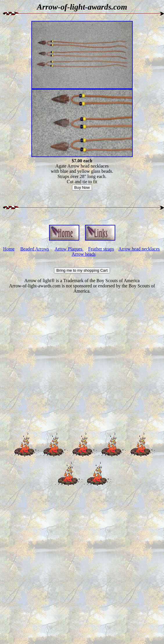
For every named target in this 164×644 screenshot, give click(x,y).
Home (9, 249)
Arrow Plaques (69, 249)
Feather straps (101, 249)
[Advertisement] (81, 364)
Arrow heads (84, 254)
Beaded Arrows (35, 249)
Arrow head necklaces (139, 249)
